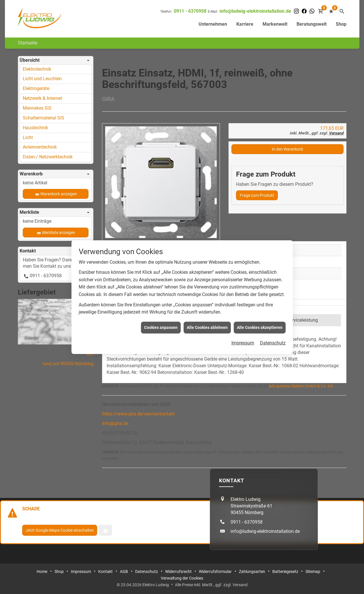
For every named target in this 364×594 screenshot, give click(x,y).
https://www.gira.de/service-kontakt (138, 414)
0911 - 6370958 (190, 11)
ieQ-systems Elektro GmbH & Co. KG (301, 386)
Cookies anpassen (161, 317)
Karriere (245, 24)
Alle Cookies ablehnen (207, 317)
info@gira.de (115, 423)
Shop (341, 24)
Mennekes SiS (37, 108)
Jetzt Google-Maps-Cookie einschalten (60, 530)
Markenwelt (275, 24)
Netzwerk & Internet (42, 98)
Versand (336, 133)
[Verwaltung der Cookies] (105, 530)
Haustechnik (35, 128)
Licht (28, 137)
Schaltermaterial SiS (44, 118)
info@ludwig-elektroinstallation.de (255, 11)
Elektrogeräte (36, 88)
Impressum (243, 332)
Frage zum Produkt (257, 195)
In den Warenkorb (287, 149)
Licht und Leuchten (42, 79)
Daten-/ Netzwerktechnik (48, 157)
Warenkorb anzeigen (59, 194)
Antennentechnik (40, 147)
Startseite (28, 43)
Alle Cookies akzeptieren (260, 317)
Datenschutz (273, 332)
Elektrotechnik (37, 69)
